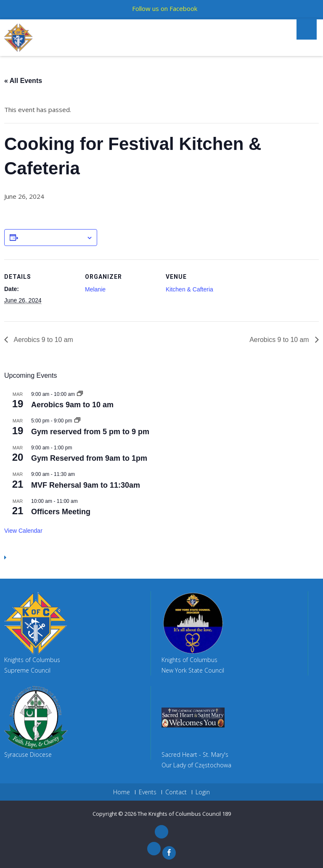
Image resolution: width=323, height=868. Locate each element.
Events (148, 792)
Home (122, 792)
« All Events (23, 81)
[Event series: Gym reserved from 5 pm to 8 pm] (77, 421)
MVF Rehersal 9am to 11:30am (86, 485)
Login (203, 792)
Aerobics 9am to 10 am (72, 405)
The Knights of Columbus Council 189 (184, 814)
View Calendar (23, 531)
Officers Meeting (61, 512)
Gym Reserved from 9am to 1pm (89, 458)
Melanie (95, 289)
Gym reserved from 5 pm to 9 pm (90, 432)
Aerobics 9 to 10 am (43, 340)
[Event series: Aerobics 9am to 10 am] (80, 394)
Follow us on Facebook (165, 8)
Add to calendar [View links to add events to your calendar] (52, 238)
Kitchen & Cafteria (189, 289)
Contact (176, 792)
